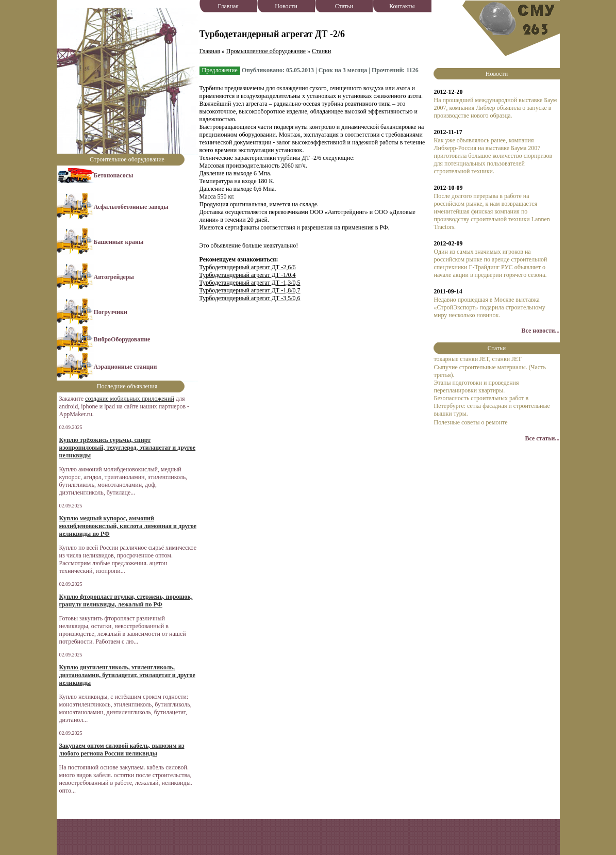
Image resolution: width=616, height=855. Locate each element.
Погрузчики (111, 312)
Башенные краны (119, 242)
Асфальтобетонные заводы (131, 207)
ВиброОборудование (122, 339)
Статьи (344, 6)
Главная (228, 6)
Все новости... (541, 331)
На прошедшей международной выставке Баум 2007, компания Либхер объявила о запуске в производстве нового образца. (495, 108)
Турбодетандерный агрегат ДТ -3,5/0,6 (250, 298)
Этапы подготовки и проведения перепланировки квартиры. (476, 387)
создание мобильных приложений (130, 399)
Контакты (402, 6)
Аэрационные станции (126, 367)
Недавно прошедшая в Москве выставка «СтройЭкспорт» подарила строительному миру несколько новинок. (489, 307)
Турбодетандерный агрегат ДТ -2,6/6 (248, 267)
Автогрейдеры (114, 277)
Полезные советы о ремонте (470, 422)
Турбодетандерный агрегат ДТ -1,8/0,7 (250, 290)
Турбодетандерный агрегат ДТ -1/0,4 (248, 275)
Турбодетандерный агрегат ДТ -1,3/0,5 (250, 283)
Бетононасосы (114, 175)
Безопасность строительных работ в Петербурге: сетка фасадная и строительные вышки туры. (492, 406)
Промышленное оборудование (266, 51)
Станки (321, 51)
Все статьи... (542, 438)
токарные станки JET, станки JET (477, 359)
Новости (286, 6)
